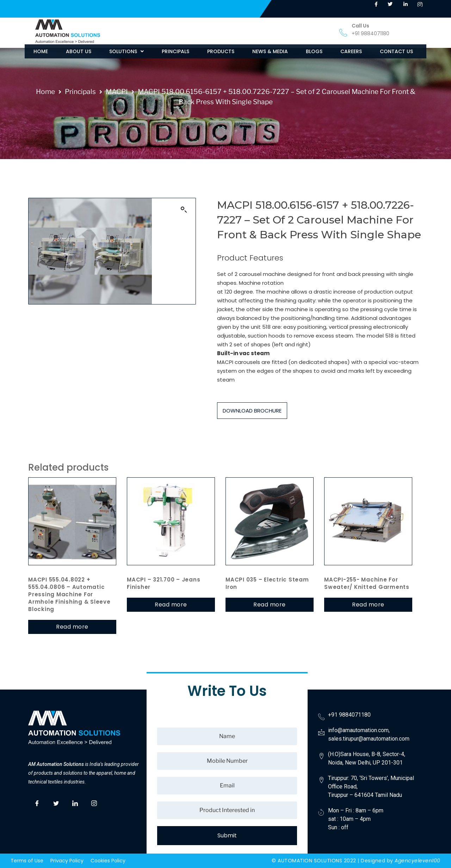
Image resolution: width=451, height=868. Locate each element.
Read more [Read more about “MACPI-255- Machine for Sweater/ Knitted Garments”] (368, 605)
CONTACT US (396, 51)
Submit (227, 835)
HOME (41, 51)
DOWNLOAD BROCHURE (252, 411)
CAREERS (351, 51)
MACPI (117, 92)
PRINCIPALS (175, 51)
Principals (80, 92)
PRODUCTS (221, 51)
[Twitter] (56, 802)
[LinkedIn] (75, 802)
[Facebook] (37, 802)
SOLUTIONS (126, 51)
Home (45, 92)
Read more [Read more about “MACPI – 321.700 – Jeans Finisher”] (171, 605)
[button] (126, 51)
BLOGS (314, 51)
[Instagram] (94, 802)
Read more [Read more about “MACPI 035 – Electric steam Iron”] (270, 605)
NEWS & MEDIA (270, 51)
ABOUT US (79, 51)
